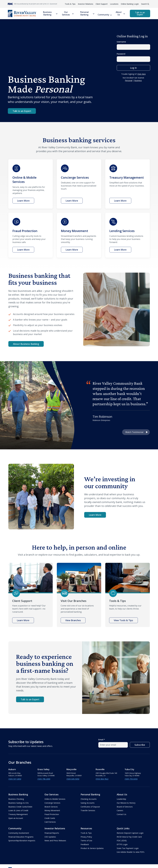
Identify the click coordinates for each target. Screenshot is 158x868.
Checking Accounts (89, 799)
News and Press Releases (55, 841)
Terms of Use (86, 841)
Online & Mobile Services (55, 799)
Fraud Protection (52, 814)
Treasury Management (18, 814)
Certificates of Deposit (90, 807)
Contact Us (121, 814)
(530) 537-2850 (15, 779)
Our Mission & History (126, 803)
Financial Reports (52, 833)
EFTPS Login (122, 844)
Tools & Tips (70, 4)
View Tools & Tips (123, 620)
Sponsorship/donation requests (22, 841)
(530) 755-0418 (131, 779)
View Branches (73, 620)
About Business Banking (26, 344)
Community (103, 15)
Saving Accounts (88, 803)
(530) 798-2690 (44, 779)
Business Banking (47, 13)
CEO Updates (50, 837)
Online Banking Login (130, 4)
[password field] (133, 59)
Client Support (102, 4)
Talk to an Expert (140, 14)
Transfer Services (88, 810)
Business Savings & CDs (19, 803)
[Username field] (133, 47)
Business (138, 80)
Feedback (85, 844)
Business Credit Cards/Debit (20, 807)
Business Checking (16, 799)
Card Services (50, 822)
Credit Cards (50, 818)
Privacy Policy (86, 837)
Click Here (142, 74)
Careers (120, 810)
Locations (114, 4)
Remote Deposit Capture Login (130, 833)
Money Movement (52, 810)
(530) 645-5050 (73, 779)
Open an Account (16, 818)
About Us (119, 13)
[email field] (113, 745)
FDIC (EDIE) (122, 841)
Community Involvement (19, 833)
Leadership (121, 799)
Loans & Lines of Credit (18, 810)
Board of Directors (125, 807)
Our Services (66, 13)
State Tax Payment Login (128, 848)
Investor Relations (86, 4)
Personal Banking (84, 13)
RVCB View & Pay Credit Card (129, 837)
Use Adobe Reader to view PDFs (131, 852)
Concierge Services (52, 803)
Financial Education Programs (21, 837)
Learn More (95, 515)
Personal (129, 80)
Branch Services (51, 807)
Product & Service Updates (92, 848)
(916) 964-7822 (102, 779)
